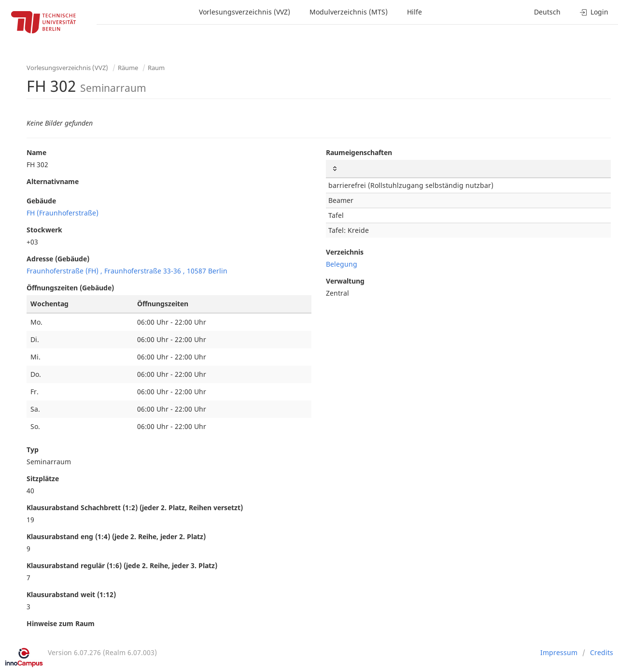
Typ (33, 450)
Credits (602, 652)
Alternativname (53, 181)
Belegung (342, 264)
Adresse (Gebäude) (58, 259)
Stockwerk (44, 230)
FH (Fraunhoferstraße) (63, 213)
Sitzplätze (43, 479)
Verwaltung (345, 281)
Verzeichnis (345, 252)
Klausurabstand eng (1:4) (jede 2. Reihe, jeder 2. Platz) (116, 536)
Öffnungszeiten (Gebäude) (70, 288)
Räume (128, 68)
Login (594, 12)
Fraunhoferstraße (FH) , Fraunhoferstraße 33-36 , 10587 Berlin (127, 271)
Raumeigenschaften (359, 152)
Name (36, 152)
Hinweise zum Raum (61, 623)
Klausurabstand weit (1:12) (71, 594)
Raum (156, 68)
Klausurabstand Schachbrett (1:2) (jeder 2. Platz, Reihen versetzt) (135, 508)
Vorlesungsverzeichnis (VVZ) (245, 12)
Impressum (559, 652)
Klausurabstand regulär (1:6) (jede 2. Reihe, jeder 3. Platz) (122, 565)
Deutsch (547, 12)
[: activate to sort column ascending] (468, 169)
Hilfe (414, 12)
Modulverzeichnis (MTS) (349, 12)
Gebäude (41, 201)
